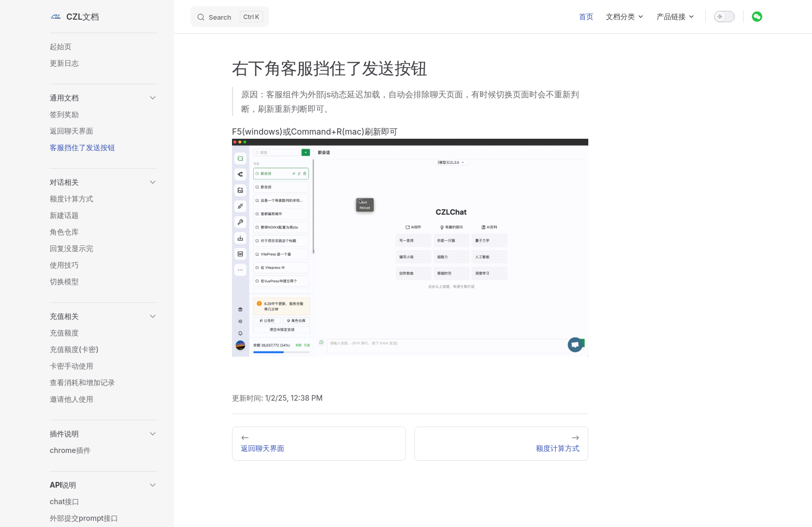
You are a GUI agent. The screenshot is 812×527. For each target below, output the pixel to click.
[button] (104, 98)
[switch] (724, 17)
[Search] (230, 17)
